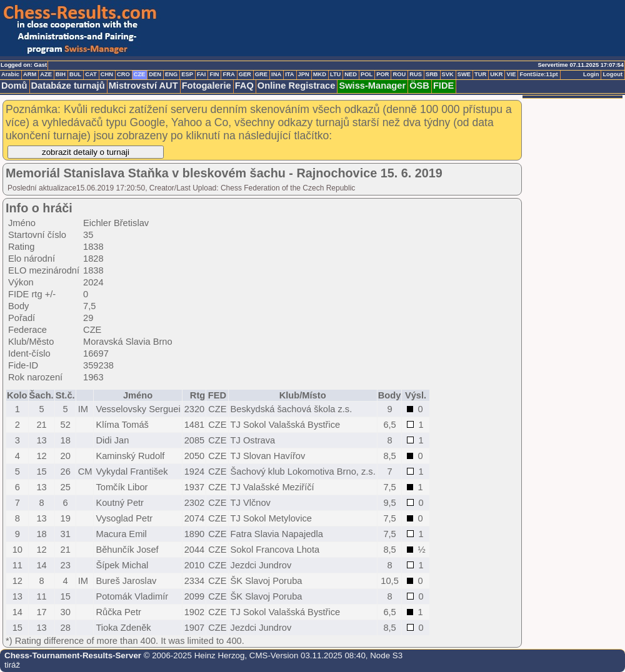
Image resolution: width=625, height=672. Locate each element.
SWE (464, 74)
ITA (289, 74)
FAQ (244, 86)
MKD (320, 74)
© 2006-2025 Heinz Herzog (193, 655)
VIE (511, 74)
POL (367, 74)
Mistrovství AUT (143, 86)
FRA (228, 74)
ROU (399, 74)
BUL (75, 74)
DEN (155, 74)
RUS (416, 74)
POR (382, 74)
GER (245, 74)
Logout (612, 74)
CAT (91, 74)
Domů (14, 86)
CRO (123, 74)
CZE (140, 74)
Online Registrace (297, 86)
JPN (304, 74)
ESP (187, 74)
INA (276, 74)
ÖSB (419, 86)
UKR (496, 74)
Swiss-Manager (372, 86)
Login (591, 74)
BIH (61, 74)
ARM (30, 74)
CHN (107, 74)
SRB (432, 74)
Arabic (10, 74)
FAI (202, 74)
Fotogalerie (207, 86)
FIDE (443, 86)
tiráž (12, 665)
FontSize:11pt (538, 74)
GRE (261, 74)
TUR (480, 74)
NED (351, 74)
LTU (335, 74)
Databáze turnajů (68, 86)
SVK (448, 74)
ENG (171, 74)
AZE (46, 74)
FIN (214, 74)
